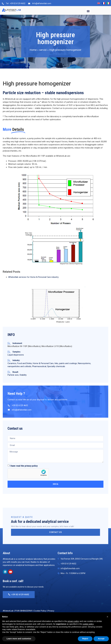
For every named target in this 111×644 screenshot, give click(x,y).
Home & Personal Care (43, 363)
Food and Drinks (24, 363)
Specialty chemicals (56, 366)
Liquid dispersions (16, 355)
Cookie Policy (40, 611)
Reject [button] (85, 639)
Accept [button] (101, 639)
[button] (88, 11)
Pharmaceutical (39, 366)
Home (33, 50)
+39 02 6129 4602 (19, 595)
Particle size (13, 375)
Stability (23, 375)
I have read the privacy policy (24, 466)
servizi (43, 50)
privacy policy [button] (73, 621)
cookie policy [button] (88, 624)
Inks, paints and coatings (66, 363)
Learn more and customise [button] (19, 639)
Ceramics (12, 363)
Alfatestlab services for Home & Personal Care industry (33, 277)
